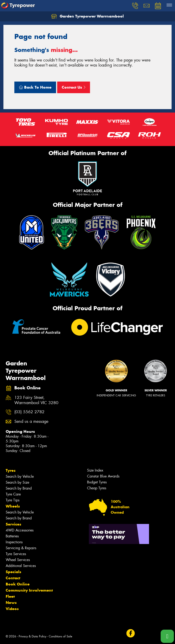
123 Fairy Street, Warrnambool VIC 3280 (36, 400)
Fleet (10, 596)
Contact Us (74, 87)
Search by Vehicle (20, 476)
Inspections (14, 542)
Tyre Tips (13, 500)
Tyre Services (16, 554)
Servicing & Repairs (21, 548)
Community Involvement (29, 590)
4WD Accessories (20, 530)
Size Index (95, 470)
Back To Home (35, 87)
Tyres (11, 470)
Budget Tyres (97, 482)
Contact (13, 578)
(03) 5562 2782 (29, 412)
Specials (13, 572)
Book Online (18, 584)
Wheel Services (18, 560)
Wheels (13, 506)
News (11, 603)
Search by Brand (19, 488)
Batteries (12, 536)
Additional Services (21, 566)
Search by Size (17, 482)
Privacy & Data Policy (32, 636)
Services (13, 524)
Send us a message (31, 422)
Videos (12, 609)
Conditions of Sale (60, 636)
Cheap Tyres (97, 488)
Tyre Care (13, 494)
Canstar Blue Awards (103, 476)
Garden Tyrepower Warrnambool (87, 16)
